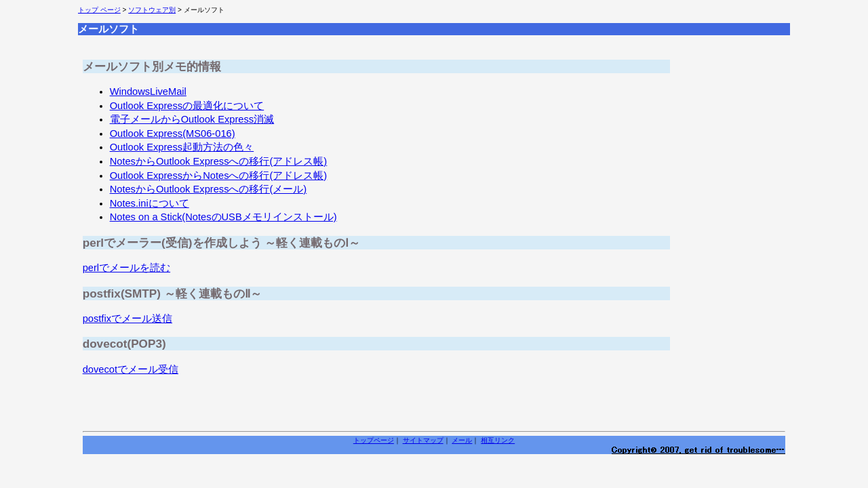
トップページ (374, 440)
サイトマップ (423, 440)
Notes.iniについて (150, 203)
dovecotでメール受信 (131, 369)
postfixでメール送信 (127, 319)
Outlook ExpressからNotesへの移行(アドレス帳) (219, 176)
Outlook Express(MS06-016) (173, 134)
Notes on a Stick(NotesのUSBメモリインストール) (223, 217)
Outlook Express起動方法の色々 (182, 147)
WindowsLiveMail (148, 91)
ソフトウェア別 (152, 10)
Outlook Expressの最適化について (187, 106)
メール (462, 440)
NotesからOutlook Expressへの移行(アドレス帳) (219, 161)
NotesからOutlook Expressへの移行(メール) (209, 189)
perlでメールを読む (126, 268)
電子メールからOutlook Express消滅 (192, 119)
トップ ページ (99, 10)
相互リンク (498, 440)
